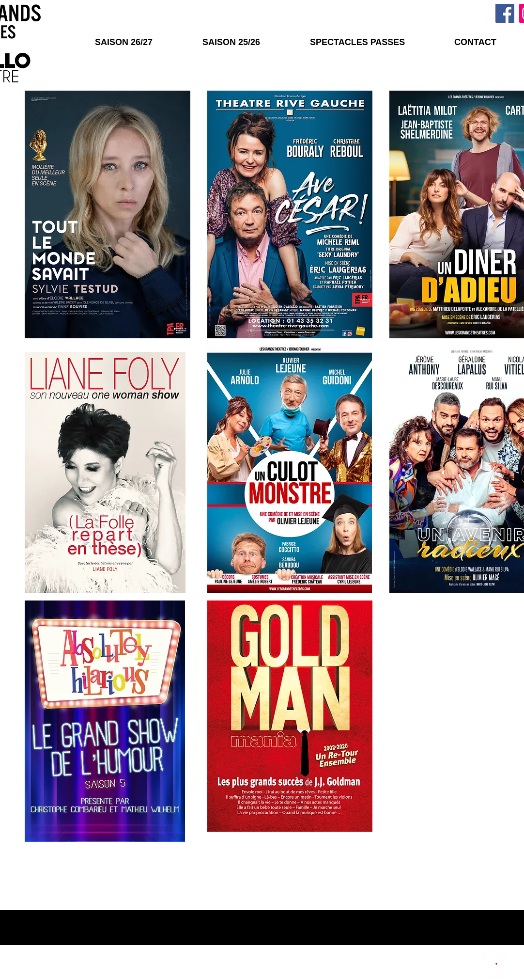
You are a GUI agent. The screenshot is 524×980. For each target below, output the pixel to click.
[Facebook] (505, 13)
